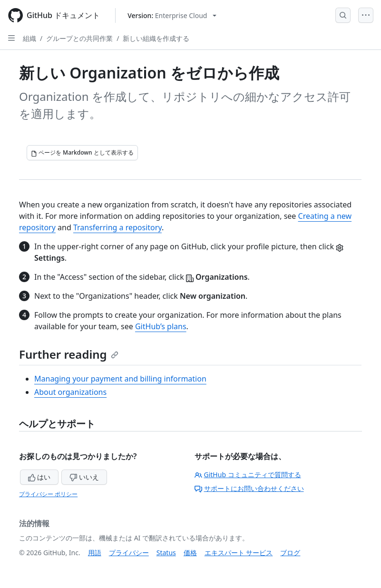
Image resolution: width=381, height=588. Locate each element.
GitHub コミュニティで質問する (248, 475)
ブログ (290, 553)
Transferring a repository (117, 227)
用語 (95, 553)
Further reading (69, 354)
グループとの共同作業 (79, 38)
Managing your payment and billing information (120, 379)
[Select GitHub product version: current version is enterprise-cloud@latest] (172, 15)
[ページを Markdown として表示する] (82, 153)
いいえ (84, 477)
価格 (190, 553)
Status (166, 553)
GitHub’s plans (161, 326)
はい (39, 477)
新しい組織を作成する (156, 38)
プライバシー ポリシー (48, 494)
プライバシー (129, 553)
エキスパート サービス (239, 553)
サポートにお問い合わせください (249, 488)
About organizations (70, 392)
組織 (29, 38)
